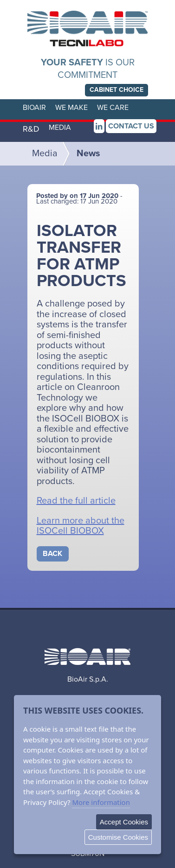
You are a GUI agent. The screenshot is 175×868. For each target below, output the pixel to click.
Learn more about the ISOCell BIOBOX (81, 526)
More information (101, 802)
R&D (31, 129)
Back (52, 554)
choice (117, 90)
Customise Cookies (118, 837)
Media (45, 153)
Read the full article (76, 501)
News (88, 153)
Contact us (131, 126)
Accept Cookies (124, 822)
